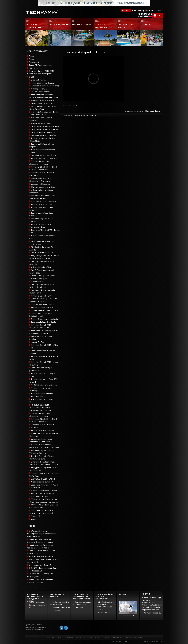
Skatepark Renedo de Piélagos (44, 155)
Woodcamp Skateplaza (41, 184)
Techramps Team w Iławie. (42, 204)
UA (158, 15)
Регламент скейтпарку (61, 607)
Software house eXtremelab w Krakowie (157, 642)
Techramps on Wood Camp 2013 (45, 158)
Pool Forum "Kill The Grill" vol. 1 (44, 100)
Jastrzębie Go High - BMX (42, 296)
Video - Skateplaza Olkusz (42, 267)
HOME (47, 637)
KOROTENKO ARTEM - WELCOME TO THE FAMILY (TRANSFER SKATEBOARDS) (42, 408)
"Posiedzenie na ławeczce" (42, 482)
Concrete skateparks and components (82, 603)
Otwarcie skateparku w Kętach (44, 187)
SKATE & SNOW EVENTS (85, 115)
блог (151, 11)
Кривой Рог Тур (38, 342)
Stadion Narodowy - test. (41, 123)
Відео (31, 77)
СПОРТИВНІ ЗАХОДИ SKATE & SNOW (132, 637)
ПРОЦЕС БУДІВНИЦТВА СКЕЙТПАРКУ (61, 637)
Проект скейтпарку (36, 602)
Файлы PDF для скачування (41, 65)
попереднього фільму (133, 111)
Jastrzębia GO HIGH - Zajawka (43, 201)
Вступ (31, 56)
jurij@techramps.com (150, 610)
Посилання (33, 68)
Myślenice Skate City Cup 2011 (44, 385)
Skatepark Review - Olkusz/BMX (44, 135)
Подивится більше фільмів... (130, 616)
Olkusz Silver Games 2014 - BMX (45, 129)
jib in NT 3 (35, 519)
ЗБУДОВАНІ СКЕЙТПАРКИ (111, 637)
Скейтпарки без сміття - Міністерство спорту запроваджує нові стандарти (42, 534)
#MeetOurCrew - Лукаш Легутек (43, 565)
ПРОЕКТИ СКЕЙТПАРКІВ (81, 637)
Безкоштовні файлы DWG (36, 606)
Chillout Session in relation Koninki (45, 319)
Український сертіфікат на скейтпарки (60, 603)
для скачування (104, 612)
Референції (34, 62)
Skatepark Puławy (38, 80)
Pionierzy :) (35, 516)
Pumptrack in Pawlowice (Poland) (45, 86)
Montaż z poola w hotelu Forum (44, 491)
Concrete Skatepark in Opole (43, 305)
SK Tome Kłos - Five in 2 (41, 92)
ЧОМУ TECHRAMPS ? (96, 637)
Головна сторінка (140, 11)
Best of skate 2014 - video (42, 103)
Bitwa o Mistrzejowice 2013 (43, 253)
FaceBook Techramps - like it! (126, 11)
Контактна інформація (153, 613)
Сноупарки (79, 607)
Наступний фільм (152, 111)
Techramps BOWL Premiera (43, 430)
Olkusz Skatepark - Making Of (43, 132)
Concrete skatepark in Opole (44, 322)
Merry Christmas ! (38, 282)
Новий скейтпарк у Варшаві (43, 83)
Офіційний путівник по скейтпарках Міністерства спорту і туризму (106, 606)
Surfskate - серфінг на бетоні (41, 556)
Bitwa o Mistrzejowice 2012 (43, 308)
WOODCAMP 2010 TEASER (43, 479)
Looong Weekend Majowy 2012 (44, 310)
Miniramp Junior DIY (39, 89)
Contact (158, 11)
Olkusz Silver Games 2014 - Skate (45, 126)
